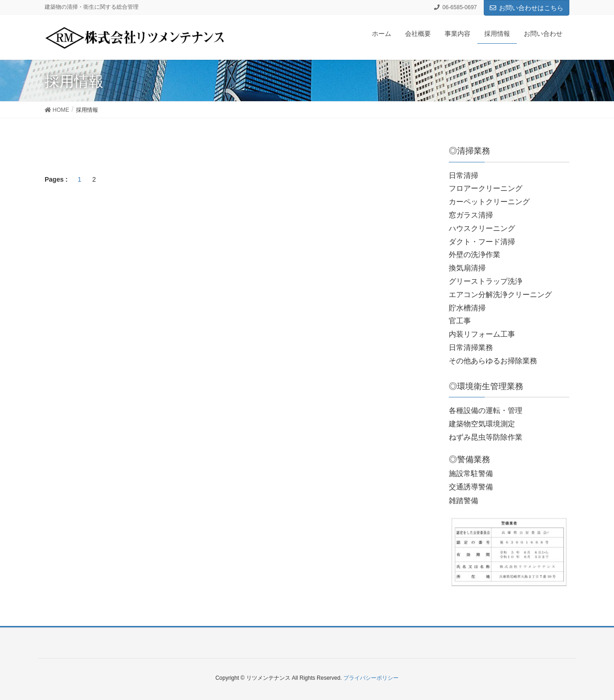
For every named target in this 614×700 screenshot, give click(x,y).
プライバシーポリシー (371, 678)
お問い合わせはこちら (527, 8)
